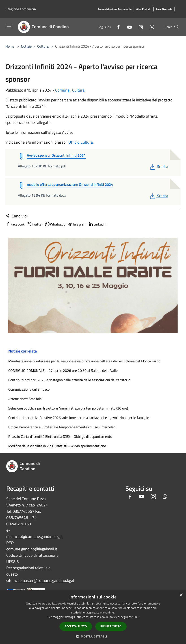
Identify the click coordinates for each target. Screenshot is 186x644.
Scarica (159, 166)
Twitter (35, 224)
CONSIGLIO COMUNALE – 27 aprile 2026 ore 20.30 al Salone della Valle (63, 370)
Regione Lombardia (21, 9)
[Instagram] (139, 27)
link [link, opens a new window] (136, 617)
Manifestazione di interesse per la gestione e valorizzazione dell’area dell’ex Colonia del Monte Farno (84, 361)
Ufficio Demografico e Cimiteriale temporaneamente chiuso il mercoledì (62, 427)
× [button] (181, 595)
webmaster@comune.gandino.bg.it (44, 580)
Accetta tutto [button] (76, 626)
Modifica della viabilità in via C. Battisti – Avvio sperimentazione (57, 446)
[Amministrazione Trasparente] (115, 9)
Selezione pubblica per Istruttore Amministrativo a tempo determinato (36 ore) (68, 408)
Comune (62, 90)
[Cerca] (177, 27)
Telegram (77, 224)
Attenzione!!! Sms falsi (25, 399)
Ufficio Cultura (81, 142)
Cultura (43, 46)
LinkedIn (97, 224)
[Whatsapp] (150, 27)
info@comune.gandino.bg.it (39, 536)
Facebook (15, 224)
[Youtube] (128, 27)
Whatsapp (55, 224)
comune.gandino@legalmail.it (32, 549)
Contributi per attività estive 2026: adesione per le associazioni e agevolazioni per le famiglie (79, 418)
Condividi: (17, 216)
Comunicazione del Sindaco (29, 389)
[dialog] (93, 617)
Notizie (26, 46)
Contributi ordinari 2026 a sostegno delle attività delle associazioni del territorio (69, 380)
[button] (93, 636)
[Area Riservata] (164, 9)
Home (10, 46)
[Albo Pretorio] (144, 9)
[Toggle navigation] (9, 26)
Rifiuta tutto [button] (111, 626)
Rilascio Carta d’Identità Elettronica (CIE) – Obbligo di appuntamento (60, 436)
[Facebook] (117, 27)
